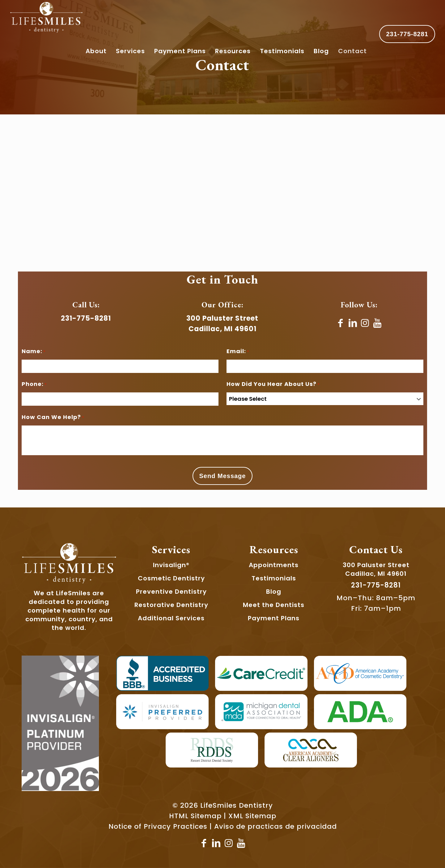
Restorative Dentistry (171, 605)
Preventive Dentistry (171, 592)
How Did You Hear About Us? (273, 385)
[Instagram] (365, 323)
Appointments (274, 565)
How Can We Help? (53, 418)
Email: (238, 352)
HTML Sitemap (195, 816)
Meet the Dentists (274, 605)
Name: (34, 352)
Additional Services (171, 618)
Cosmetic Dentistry (171, 578)
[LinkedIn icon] (216, 843)
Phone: (34, 385)
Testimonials (274, 578)
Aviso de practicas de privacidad (275, 826)
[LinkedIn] (353, 323)
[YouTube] (378, 323)
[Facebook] (341, 323)
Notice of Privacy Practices (158, 826)
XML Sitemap (252, 816)
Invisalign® (171, 565)
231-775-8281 (407, 34)
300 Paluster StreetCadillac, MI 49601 (376, 569)
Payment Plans (274, 618)
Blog (274, 592)
